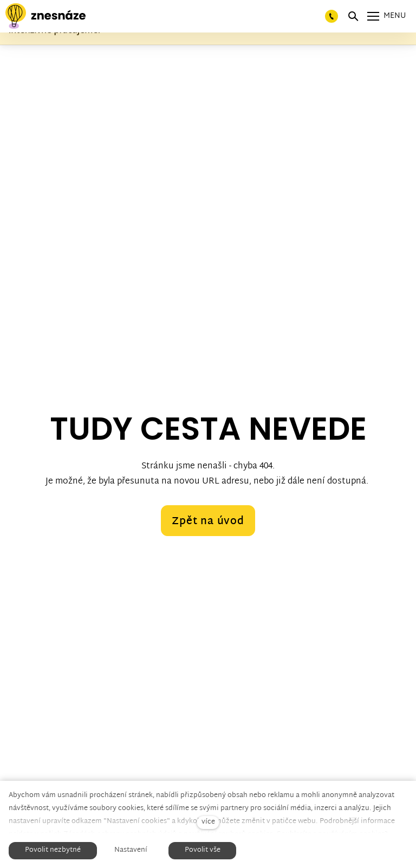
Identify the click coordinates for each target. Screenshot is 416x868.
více (208, 822)
